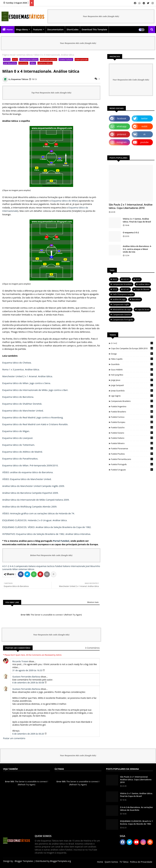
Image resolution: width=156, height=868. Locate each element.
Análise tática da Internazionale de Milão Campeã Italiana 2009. (36, 500)
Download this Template (94, 29)
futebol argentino (132, 406)
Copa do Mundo (143, 289)
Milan (33, 63)
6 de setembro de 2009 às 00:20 (28, 734)
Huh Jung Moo (132, 375)
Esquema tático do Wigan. (16, 431)
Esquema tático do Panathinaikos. (20, 459)
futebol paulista (132, 454)
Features (38, 29)
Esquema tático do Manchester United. (23, 411)
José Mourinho (10, 63)
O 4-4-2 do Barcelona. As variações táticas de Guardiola (136, 809)
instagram (122, 142)
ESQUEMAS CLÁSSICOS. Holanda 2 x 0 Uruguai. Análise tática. (35, 520)
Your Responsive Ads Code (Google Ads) (131, 80)
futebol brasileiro (132, 412)
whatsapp (122, 126)
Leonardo (23, 63)
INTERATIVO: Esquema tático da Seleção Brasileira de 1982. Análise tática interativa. (47, 534)
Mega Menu (22, 29)
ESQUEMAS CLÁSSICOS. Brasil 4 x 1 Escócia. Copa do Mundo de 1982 (136, 822)
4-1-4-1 (126, 289)
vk (144, 134)
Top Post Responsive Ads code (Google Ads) (51, 93)
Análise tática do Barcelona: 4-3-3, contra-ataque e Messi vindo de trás (137, 249)
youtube (144, 142)
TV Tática (124, 862)
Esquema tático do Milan (64, 201)
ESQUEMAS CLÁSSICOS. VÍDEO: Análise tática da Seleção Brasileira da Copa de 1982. (47, 527)
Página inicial (9, 55)
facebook (122, 118)
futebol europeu (132, 422)
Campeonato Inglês (121, 304)
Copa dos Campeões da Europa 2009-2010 (132, 348)
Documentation (55, 29)
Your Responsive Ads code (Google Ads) (101, 16)
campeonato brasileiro (122, 284)
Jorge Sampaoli (132, 385)
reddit (144, 126)
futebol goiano (132, 433)
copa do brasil (143, 309)
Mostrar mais (93, 602)
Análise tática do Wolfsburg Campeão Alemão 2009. (30, 507)
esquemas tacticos (49, 59)
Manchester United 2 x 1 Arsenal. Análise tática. (27, 376)
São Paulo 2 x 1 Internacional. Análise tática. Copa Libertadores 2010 (131, 206)
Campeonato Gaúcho (122, 314)
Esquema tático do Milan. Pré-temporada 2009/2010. (30, 465)
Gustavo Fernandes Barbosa (26, 677)
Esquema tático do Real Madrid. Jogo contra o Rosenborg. (33, 417)
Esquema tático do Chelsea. (17, 363)
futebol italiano (66, 59)
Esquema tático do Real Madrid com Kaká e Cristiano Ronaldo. (35, 424)
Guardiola (132, 364)
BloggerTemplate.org (60, 861)
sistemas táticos (25, 55)
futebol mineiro (132, 443)
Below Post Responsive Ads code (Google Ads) (51, 555)
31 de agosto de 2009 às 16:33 (28, 670)
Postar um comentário (14, 738)
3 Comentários (92, 648)
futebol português (132, 464)
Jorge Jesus (132, 380)
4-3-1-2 (7, 59)
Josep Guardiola (132, 391)
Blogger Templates (24, 861)
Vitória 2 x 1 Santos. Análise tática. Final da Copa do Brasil (137, 220)
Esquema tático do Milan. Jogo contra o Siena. (27, 383)
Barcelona (136, 299)
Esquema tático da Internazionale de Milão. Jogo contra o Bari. (35, 390)
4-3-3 (138, 279)
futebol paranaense (132, 448)
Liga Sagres (132, 396)
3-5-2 (115, 289)
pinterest (122, 134)
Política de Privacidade (141, 862)
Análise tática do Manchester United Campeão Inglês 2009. (34, 486)
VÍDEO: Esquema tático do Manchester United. (27, 479)
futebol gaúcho (132, 427)
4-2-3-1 (126, 279)
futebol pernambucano (132, 459)
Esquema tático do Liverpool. (18, 438)
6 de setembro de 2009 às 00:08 (28, 683)
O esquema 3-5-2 (131, 232)
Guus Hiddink (132, 370)
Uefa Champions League (123, 294)
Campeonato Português (123, 320)
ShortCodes (73, 29)
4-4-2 (15, 59)
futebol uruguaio (132, 470)
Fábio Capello (132, 359)
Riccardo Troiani (20, 661)
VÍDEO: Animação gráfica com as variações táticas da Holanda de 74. (38, 513)
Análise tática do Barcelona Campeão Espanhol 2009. (30, 493)
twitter (144, 118)
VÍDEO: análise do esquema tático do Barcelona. (28, 472)
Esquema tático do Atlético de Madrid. (22, 452)
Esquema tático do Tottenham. (19, 445)
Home (10, 29)
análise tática (144, 284)
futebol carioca (132, 417)
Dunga (132, 354)
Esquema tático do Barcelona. (18, 397)
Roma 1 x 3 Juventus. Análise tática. (21, 369)
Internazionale (82, 59)
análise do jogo (119, 299)
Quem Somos (111, 862)
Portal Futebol (61, 541)
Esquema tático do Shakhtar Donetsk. (22, 404)
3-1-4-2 (132, 343)
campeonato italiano (29, 59)
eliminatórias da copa (122, 309)
